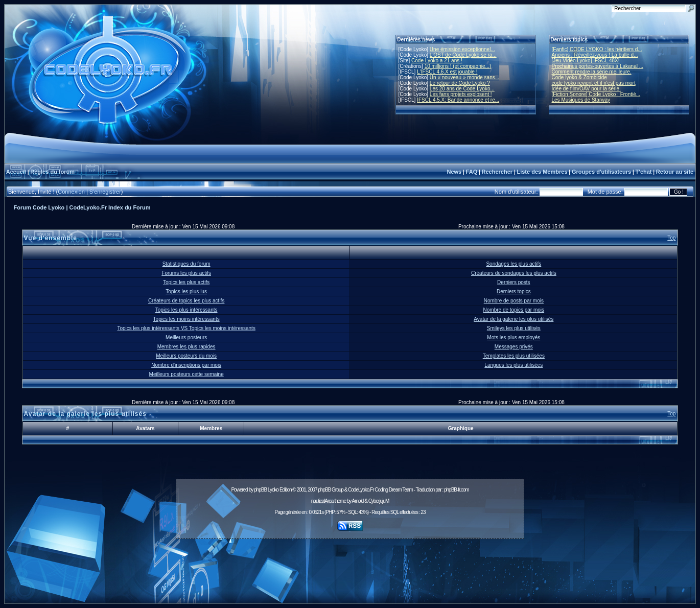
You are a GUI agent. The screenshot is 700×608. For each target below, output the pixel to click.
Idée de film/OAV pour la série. (586, 89)
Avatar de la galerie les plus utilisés (514, 319)
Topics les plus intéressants (186, 310)
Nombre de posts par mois (514, 301)
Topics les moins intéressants (186, 319)
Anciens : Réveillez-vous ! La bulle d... (595, 55)
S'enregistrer (105, 192)
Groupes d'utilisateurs (601, 172)
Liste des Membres (542, 172)
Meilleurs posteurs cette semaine (186, 374)
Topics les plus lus (186, 291)
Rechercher (497, 172)
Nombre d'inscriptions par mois (186, 365)
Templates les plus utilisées (514, 356)
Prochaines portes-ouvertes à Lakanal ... (598, 66)
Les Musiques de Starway (581, 100)
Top (671, 238)
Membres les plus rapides (186, 347)
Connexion (71, 192)
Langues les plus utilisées (514, 365)
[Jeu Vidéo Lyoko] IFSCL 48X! (586, 61)
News (454, 172)
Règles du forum (52, 172)
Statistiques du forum (186, 264)
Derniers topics (514, 291)
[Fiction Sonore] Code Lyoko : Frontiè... (596, 94)
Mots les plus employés (514, 337)
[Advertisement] (350, 566)
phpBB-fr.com (457, 490)
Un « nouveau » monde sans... (464, 77)
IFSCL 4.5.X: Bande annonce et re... (458, 100)
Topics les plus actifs (186, 282)
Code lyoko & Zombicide (579, 77)
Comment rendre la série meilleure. (592, 72)
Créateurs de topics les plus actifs (186, 301)
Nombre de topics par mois (514, 310)
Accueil (16, 172)
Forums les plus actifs (186, 273)
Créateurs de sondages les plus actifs (514, 273)
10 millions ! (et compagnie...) (458, 66)
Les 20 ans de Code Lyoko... (462, 89)
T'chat (644, 172)
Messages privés (514, 347)
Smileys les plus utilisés (514, 328)
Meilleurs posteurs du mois (186, 356)
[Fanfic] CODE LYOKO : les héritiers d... (597, 49)
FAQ (472, 172)
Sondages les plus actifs (514, 264)
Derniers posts (514, 282)
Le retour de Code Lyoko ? (460, 83)
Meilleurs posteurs (186, 337)
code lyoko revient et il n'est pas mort (594, 83)
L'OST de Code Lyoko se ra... (463, 55)
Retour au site (675, 172)
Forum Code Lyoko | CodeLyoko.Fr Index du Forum (82, 207)
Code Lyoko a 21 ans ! (437, 61)
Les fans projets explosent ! (461, 94)
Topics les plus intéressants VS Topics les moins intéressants (186, 328)
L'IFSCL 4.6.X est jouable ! (447, 72)
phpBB (260, 490)
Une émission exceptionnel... (462, 49)
